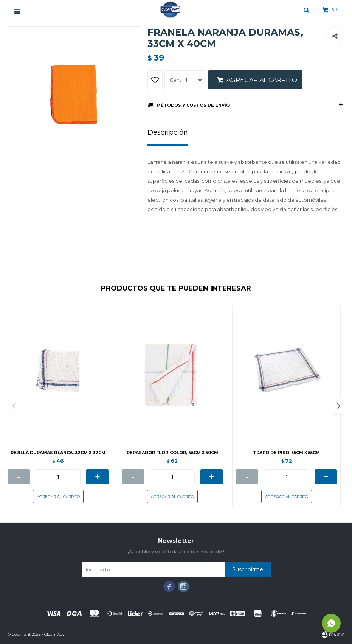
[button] (338, 406)
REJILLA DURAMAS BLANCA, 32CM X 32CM (58, 453)
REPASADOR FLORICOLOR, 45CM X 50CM (172, 453)
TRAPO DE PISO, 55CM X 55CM (286, 453)
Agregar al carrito (262, 80)
